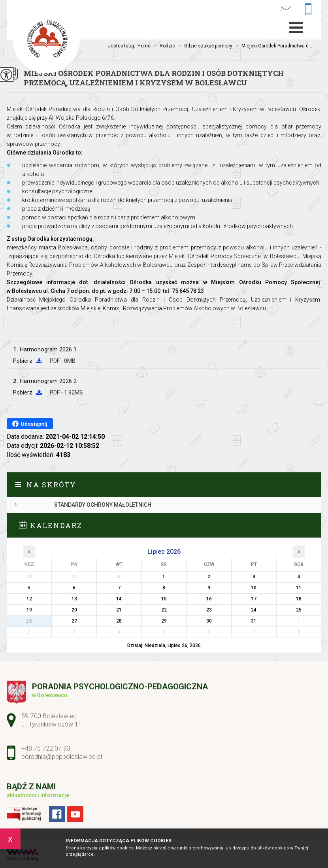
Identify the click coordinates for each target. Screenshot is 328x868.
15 (164, 599)
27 (74, 621)
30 (209, 621)
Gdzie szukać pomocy (204, 46)
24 (254, 610)
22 (164, 610)
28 (119, 621)
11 (299, 588)
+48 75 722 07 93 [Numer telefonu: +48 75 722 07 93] (46, 748)
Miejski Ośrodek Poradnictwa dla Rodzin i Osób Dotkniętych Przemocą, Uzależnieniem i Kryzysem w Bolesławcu (154, 78)
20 (74, 610)
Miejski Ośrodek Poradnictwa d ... (273, 46)
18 (299, 599)
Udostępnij (30, 424)
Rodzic (163, 46)
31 (254, 621)
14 (119, 599)
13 (74, 599)
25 (299, 610)
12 (29, 599)
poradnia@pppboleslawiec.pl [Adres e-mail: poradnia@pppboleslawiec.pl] (62, 757)
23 (209, 610)
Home (144, 46)
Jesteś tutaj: (123, 46)
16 (209, 599)
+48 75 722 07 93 (308, 10)
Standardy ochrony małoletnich (103, 505)
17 (254, 599)
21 (119, 610)
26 (29, 621)
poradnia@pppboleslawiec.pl (286, 9)
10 (254, 588)
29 (164, 621)
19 (29, 610)
